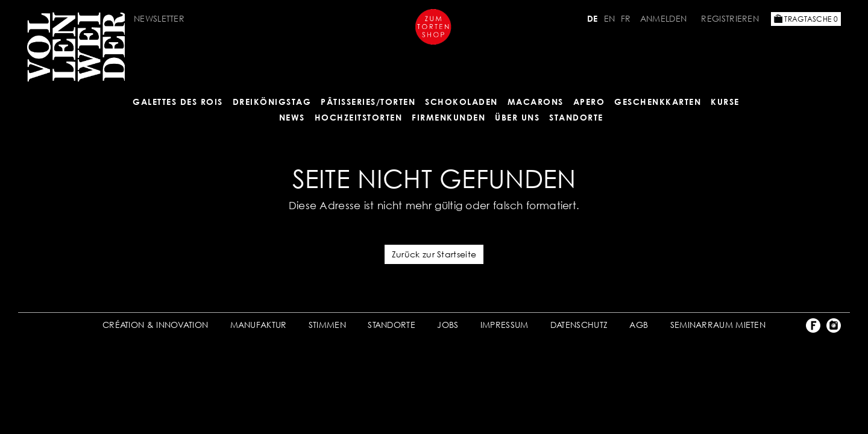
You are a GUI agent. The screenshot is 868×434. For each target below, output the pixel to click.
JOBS (448, 325)
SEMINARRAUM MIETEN (718, 325)
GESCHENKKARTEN (658, 102)
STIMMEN (327, 325)
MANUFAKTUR (259, 325)
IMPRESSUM (505, 325)
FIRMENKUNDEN (448, 117)
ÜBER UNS (517, 117)
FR (626, 18)
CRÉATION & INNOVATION (155, 325)
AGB (639, 325)
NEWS (292, 117)
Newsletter (159, 18)
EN (610, 18)
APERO (589, 102)
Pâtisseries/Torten (368, 102)
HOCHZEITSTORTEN (359, 117)
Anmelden (663, 18)
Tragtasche (806, 19)
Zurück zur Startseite (434, 254)
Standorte (576, 117)
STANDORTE (392, 325)
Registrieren (730, 18)
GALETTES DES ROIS (178, 102)
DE (593, 18)
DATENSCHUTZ (579, 325)
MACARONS (536, 102)
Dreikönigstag (272, 102)
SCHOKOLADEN (461, 102)
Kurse (725, 102)
